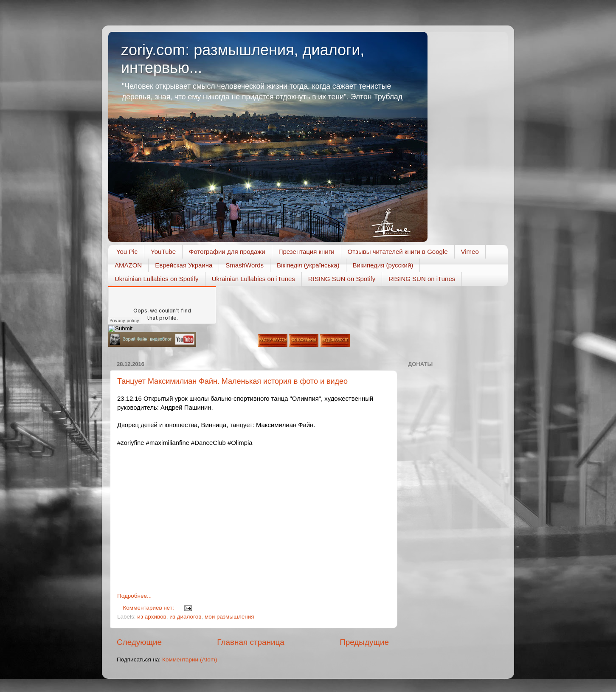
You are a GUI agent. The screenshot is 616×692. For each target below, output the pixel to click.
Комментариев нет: (149, 608)
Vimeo (470, 252)
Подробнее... (134, 596)
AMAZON (128, 265)
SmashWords (245, 265)
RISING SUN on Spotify (342, 279)
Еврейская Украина (184, 265)
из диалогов (185, 617)
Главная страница (251, 642)
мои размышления (229, 617)
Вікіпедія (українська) (308, 265)
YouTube (163, 252)
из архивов (152, 617)
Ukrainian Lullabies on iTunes (253, 279)
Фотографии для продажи (227, 252)
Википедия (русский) (383, 265)
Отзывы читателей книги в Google (398, 252)
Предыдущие (364, 642)
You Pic (127, 252)
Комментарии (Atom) (190, 660)
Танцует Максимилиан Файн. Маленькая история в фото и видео (232, 381)
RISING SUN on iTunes (422, 279)
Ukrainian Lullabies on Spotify (157, 279)
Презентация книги (307, 252)
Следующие (139, 642)
